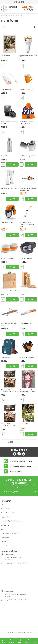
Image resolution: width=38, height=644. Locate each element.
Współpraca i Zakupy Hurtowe (10, 533)
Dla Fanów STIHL (21, 15)
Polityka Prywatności (7, 513)
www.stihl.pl (5, 545)
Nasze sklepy (5, 537)
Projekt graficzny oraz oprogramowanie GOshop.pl (19, 633)
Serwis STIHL (5, 525)
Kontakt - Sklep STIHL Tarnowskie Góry (13, 521)
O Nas (3, 505)
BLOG (3, 529)
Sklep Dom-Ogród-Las (8, 15)
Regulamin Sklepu (6, 509)
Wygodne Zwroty (6, 517)
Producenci (4, 541)
